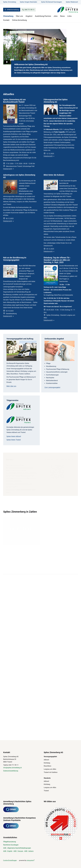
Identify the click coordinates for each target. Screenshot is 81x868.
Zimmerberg (8, 16)
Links (69, 16)
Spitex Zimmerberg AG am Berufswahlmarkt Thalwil (14, 101)
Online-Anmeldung (19, 20)
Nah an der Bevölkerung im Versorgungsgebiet (15, 259)
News (62, 16)
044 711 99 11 (28, 10)
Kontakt (6, 20)
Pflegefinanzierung (10, 842)
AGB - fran (17, 851)
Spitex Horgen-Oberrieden (28, 2)
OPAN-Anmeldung (12, 10)
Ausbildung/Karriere (43, 16)
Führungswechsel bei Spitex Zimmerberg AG (56, 101)
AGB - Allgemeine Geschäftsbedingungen (17, 848)
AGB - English (8, 851)
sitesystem (31, 860)
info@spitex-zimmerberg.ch (12, 768)
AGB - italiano (29, 851)
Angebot (29, 16)
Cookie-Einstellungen (10, 860)
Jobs (56, 16)
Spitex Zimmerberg (10, 2)
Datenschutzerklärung (11, 771)
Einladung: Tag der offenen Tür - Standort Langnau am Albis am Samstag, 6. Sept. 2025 (57, 262)
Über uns (19, 16)
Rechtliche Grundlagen (11, 845)
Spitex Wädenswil (72, 2)
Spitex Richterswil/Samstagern (52, 2)
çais (22, 851)
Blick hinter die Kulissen (54, 175)
